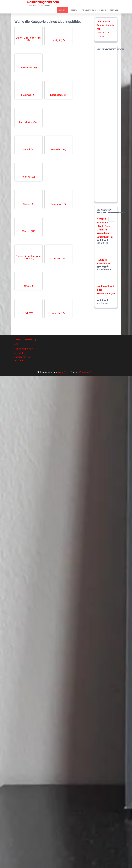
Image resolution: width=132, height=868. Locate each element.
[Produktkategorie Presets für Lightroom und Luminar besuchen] (26, 131)
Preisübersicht (104, 22)
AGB (17, 324)
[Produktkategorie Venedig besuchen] (53, 156)
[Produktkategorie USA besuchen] (26, 156)
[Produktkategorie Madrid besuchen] (26, 83)
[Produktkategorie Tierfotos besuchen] (79, 131)
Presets (75, 10)
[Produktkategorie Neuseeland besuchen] (53, 83)
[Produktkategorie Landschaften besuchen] (79, 59)
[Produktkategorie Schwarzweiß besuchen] (53, 131)
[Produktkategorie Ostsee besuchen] (26, 107)
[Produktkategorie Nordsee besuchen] (79, 83)
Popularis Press (87, 352)
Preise (103, 10)
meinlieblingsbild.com (43, 2)
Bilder (63, 10)
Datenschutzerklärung (25, 319)
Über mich (114, 10)
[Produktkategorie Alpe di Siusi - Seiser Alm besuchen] (26, 35)
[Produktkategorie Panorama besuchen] (53, 107)
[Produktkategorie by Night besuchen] (53, 35)
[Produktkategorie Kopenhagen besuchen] (53, 59)
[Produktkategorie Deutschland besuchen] (79, 35)
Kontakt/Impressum (24, 329)
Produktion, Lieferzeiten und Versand (22, 337)
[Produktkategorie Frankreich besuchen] (26, 59)
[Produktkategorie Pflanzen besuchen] (79, 107)
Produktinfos (90, 10)
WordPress (64, 352)
